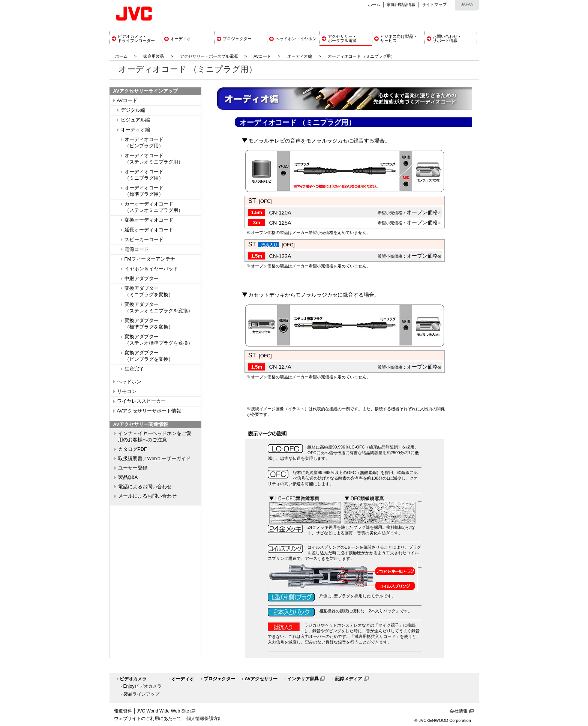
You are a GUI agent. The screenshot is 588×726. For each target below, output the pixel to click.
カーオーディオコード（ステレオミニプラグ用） (154, 207)
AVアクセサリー (261, 679)
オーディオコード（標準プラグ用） (144, 191)
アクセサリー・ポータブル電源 (209, 56)
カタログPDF (133, 449)
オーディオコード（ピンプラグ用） (144, 143)
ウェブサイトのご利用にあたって (148, 718)
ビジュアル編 (135, 120)
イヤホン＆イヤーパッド (151, 269)
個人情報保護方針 (204, 718)
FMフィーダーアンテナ (150, 259)
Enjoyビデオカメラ (142, 686)
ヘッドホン (129, 382)
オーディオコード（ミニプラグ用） (144, 175)
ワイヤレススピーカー (141, 401)
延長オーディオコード (149, 230)
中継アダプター (142, 279)
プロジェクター (219, 679)
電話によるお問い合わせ (145, 487)
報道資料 (123, 711)
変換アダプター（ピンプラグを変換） (149, 356)
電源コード (137, 249)
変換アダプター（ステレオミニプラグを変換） (159, 308)
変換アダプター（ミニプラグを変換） (149, 292)
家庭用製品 (154, 56)
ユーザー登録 (133, 468)
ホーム (374, 4)
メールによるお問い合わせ (147, 496)
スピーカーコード (144, 240)
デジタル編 (133, 110)
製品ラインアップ (141, 694)
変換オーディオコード (149, 220)
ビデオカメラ (133, 679)
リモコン (127, 391)
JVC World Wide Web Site (163, 711)
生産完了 (134, 369)
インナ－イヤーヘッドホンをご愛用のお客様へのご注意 (155, 437)
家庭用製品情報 (401, 4)
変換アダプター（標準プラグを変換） (149, 324)
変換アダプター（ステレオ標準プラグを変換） (159, 340)
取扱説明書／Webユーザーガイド (155, 459)
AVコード (262, 56)
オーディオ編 (300, 56)
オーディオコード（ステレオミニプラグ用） (154, 159)
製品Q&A (128, 477)
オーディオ (183, 679)
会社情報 (459, 711)
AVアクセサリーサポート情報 (149, 411)
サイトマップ (434, 4)
